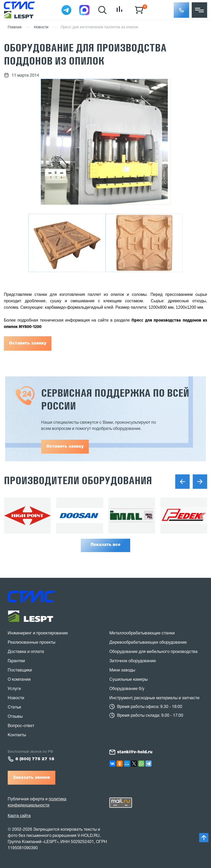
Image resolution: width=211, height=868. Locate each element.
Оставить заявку (28, 343)
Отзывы (15, 717)
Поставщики (20, 670)
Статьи (14, 707)
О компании (19, 680)
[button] (181, 10)
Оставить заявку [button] (65, 447)
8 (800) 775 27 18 (35, 759)
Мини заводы (122, 670)
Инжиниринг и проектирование (38, 633)
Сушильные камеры (129, 680)
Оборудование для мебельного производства (153, 652)
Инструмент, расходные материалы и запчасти (154, 698)
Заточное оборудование (133, 661)
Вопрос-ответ (21, 726)
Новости (41, 27)
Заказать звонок (32, 778)
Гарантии (16, 661)
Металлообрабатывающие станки (142, 633)
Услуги (14, 689)
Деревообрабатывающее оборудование (148, 643)
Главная (15, 27)
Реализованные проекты (32, 643)
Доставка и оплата (26, 652)
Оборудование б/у (127, 689)
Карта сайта (19, 816)
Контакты (17, 735)
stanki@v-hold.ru (135, 752)
